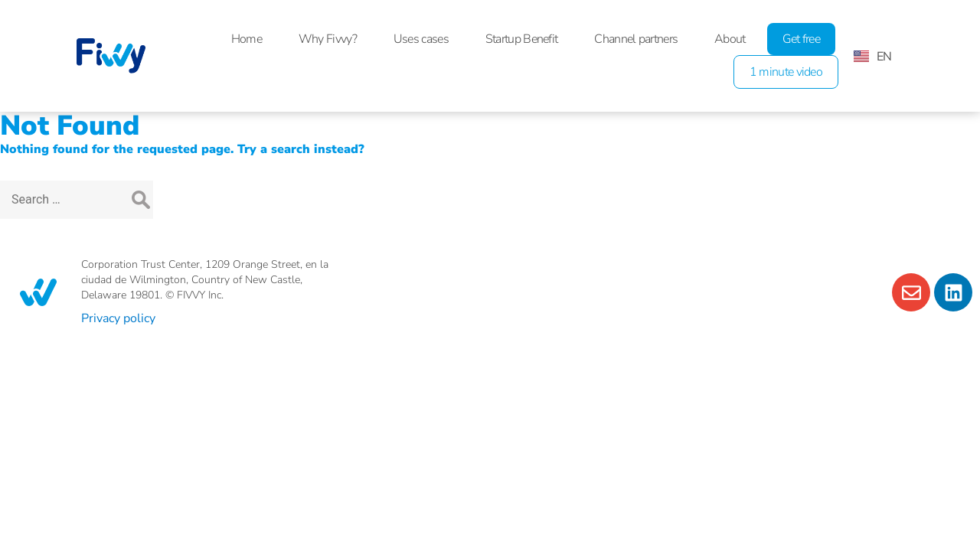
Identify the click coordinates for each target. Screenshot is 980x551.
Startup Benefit (522, 39)
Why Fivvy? (328, 39)
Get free (801, 39)
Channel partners (636, 39)
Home (247, 39)
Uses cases (421, 39)
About (730, 39)
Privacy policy (118, 318)
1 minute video (786, 72)
